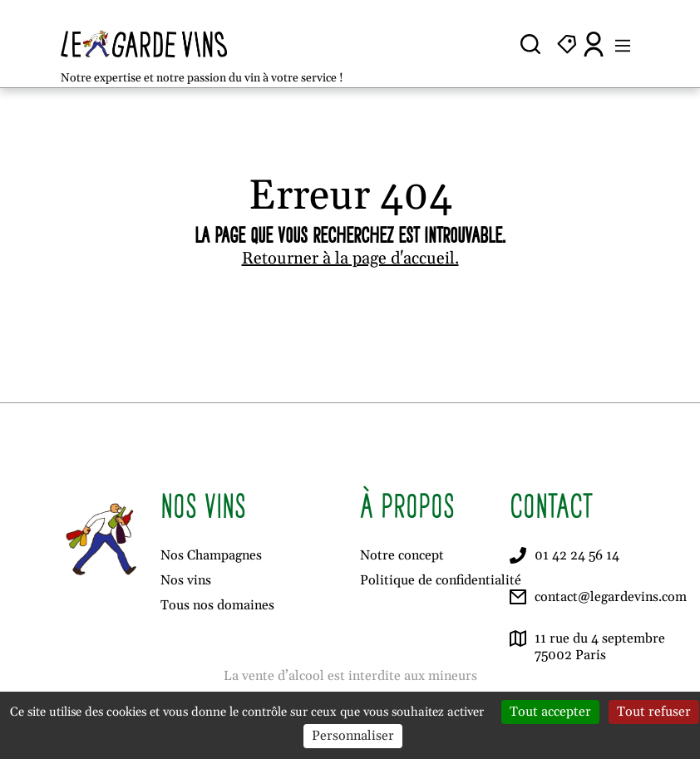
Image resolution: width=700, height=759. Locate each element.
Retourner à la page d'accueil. (350, 259)
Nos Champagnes (211, 555)
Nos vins (186, 580)
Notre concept (402, 555)
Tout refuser (654, 712)
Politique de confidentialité (441, 580)
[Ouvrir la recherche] (530, 44)
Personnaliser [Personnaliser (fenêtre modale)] (353, 736)
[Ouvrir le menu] (623, 44)
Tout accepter (550, 712)
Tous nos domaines (217, 605)
